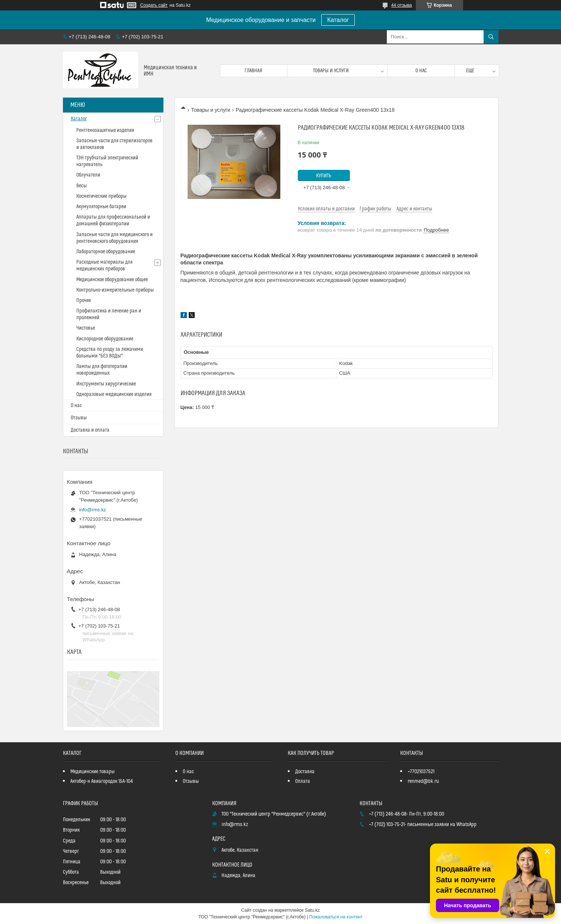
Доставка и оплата (90, 430)
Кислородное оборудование (105, 339)
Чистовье (86, 328)
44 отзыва (402, 5)
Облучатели (88, 175)
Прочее (84, 301)
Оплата (303, 781)
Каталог (338, 20)
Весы (82, 186)
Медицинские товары (93, 772)
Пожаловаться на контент (336, 917)
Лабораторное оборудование (106, 252)
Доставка (305, 772)
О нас (421, 71)
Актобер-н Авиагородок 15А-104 (102, 781)
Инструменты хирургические (106, 384)
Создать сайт (154, 5)
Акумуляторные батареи (101, 207)
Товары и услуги (331, 71)
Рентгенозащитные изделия (105, 130)
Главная (254, 71)
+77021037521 (421, 772)
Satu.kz (312, 910)
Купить (324, 176)
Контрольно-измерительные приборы (115, 290)
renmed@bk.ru (423, 781)
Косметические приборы (101, 196)
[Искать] (491, 37)
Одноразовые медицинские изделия (114, 394)
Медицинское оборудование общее (112, 280)
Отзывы (79, 418)
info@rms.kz (93, 510)
